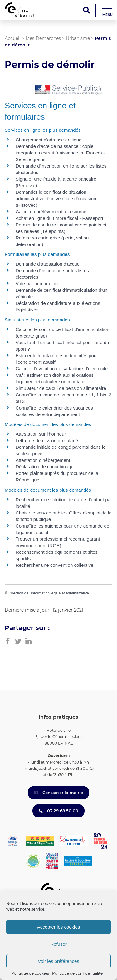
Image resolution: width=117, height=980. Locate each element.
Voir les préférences (58, 961)
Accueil (13, 38)
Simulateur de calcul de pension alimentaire (61, 388)
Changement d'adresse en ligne (49, 140)
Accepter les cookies (59, 927)
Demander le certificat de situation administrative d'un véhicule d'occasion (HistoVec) (56, 199)
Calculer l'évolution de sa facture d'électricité (62, 369)
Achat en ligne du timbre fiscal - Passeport (59, 218)
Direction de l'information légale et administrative (49, 593)
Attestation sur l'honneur (41, 434)
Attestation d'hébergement (43, 460)
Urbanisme (78, 38)
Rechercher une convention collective (54, 565)
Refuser (58, 944)
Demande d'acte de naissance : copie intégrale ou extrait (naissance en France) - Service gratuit (60, 153)
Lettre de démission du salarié (47, 440)
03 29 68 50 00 (58, 811)
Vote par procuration (37, 284)
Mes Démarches (43, 38)
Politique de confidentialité (77, 973)
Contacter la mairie (58, 793)
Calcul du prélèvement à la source (51, 212)
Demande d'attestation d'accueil (49, 264)
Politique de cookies (30, 973)
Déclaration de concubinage (45, 467)
